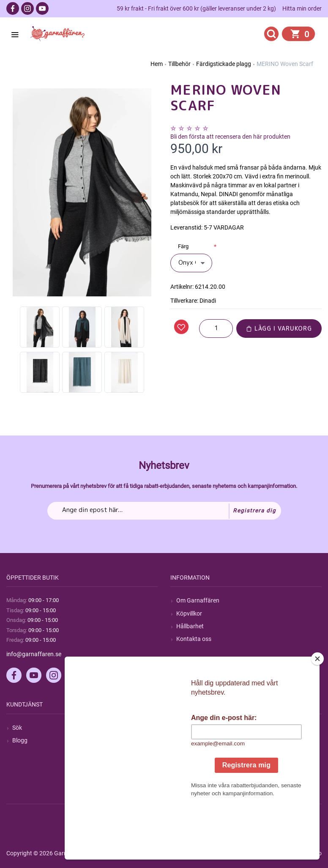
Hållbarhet (190, 626)
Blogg (20, 740)
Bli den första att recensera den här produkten (230, 137)
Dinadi (208, 301)
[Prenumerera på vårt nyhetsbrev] (164, 511)
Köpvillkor (189, 613)
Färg (183, 246)
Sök (17, 728)
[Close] (317, 712)
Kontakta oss (194, 639)
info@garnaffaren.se (34, 654)
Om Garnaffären (198, 600)
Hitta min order (302, 8)
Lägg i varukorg (279, 328)
